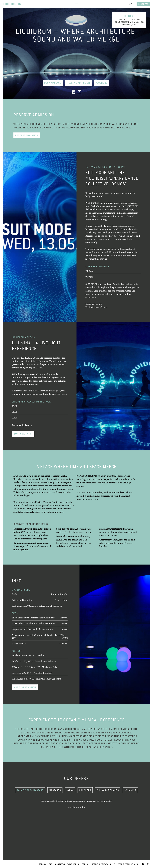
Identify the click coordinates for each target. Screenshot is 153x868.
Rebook (42, 864)
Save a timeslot (23, 434)
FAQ (51, 864)
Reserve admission (78, 83)
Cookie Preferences (128, 864)
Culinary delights (108, 790)
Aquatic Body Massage (30, 790)
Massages (55, 790)
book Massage (53, 83)
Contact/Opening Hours (67, 864)
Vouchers (143, 4)
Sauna (70, 790)
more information (25, 687)
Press (85, 864)
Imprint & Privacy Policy (103, 864)
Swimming (130, 790)
